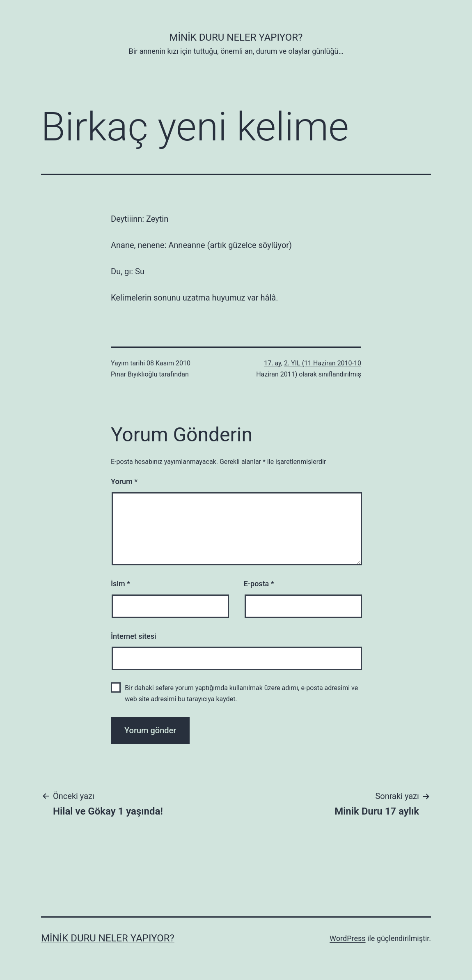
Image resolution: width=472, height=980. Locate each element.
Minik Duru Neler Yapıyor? (236, 37)
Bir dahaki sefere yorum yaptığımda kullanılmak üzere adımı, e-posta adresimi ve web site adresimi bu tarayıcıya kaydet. (241, 693)
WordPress (347, 938)
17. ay (273, 363)
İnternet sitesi (134, 636)
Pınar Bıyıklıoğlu (134, 374)
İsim (120, 584)
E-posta (259, 584)
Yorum (124, 481)
